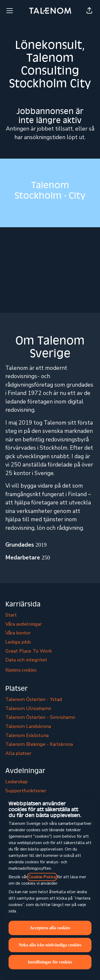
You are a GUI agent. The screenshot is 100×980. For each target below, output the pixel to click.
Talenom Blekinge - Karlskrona (39, 744)
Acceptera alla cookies (50, 928)
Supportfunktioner (26, 791)
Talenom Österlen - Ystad (34, 699)
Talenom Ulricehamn (28, 708)
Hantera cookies (21, 670)
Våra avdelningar (24, 624)
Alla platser (18, 753)
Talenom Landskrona (28, 726)
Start (11, 615)
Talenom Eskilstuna (27, 735)
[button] (89, 11)
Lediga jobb (18, 642)
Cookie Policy (42, 877)
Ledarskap (17, 782)
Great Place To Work (29, 651)
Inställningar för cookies (50, 962)
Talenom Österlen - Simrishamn (40, 717)
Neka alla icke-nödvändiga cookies (50, 945)
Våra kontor (18, 633)
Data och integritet (26, 660)
